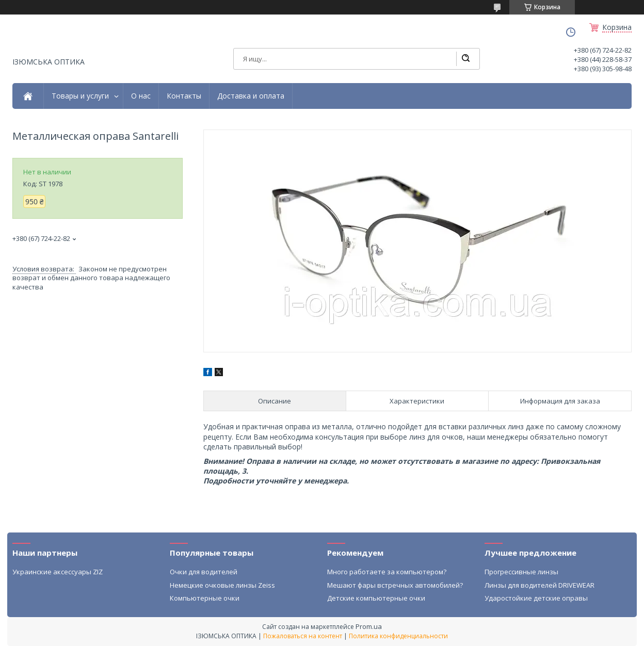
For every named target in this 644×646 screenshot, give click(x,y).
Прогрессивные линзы (521, 572)
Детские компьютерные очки (376, 598)
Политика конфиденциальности (398, 636)
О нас (141, 96)
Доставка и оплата (251, 96)
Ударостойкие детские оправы (536, 598)
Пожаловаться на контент (303, 636)
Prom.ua (369, 626)
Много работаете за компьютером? (387, 572)
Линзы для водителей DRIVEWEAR (540, 585)
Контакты (184, 96)
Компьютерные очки (205, 598)
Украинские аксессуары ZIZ (58, 572)
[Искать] (465, 59)
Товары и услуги (80, 96)
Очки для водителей (204, 572)
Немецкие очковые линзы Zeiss (222, 585)
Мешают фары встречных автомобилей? (395, 585)
